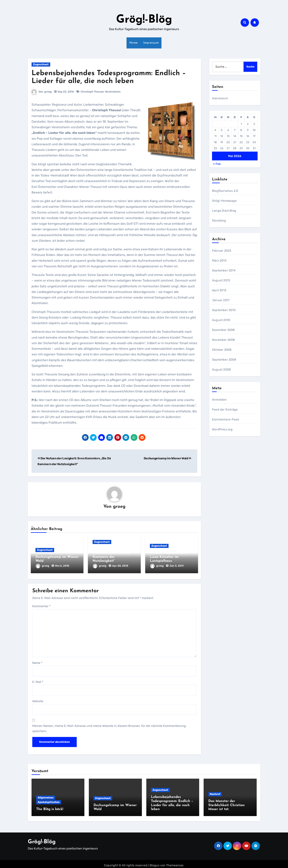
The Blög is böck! (50, 808)
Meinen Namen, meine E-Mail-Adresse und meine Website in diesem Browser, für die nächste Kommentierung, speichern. (109, 727)
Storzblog (219, 221)
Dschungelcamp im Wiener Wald (168, 458)
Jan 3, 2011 (176, 566)
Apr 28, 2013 (120, 566)
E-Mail (38, 681)
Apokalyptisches (49, 801)
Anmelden (219, 400)
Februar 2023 (222, 251)
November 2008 (224, 340)
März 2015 (219, 261)
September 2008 (224, 360)
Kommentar (41, 605)
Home (134, 43)
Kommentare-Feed (225, 419)
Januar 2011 (221, 300)
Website (38, 700)
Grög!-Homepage (224, 201)
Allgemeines (46, 796)
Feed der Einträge (225, 410)
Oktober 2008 (222, 350)
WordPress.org (222, 429)
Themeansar (175, 862)
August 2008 (221, 370)
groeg (48, 92)
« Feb (217, 164)
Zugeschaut (41, 64)
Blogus (155, 862)
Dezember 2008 (223, 330)
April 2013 (219, 290)
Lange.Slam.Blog (224, 211)
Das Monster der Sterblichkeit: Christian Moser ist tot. (226, 804)
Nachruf (215, 793)
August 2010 (221, 320)
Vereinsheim (113, 92)
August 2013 (221, 280)
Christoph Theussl (92, 92)
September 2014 (224, 270)
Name (37, 661)
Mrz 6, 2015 (62, 566)
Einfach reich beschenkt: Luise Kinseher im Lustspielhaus (169, 557)
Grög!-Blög (144, 20)
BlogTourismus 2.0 (225, 191)
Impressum (151, 43)
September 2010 (224, 310)
